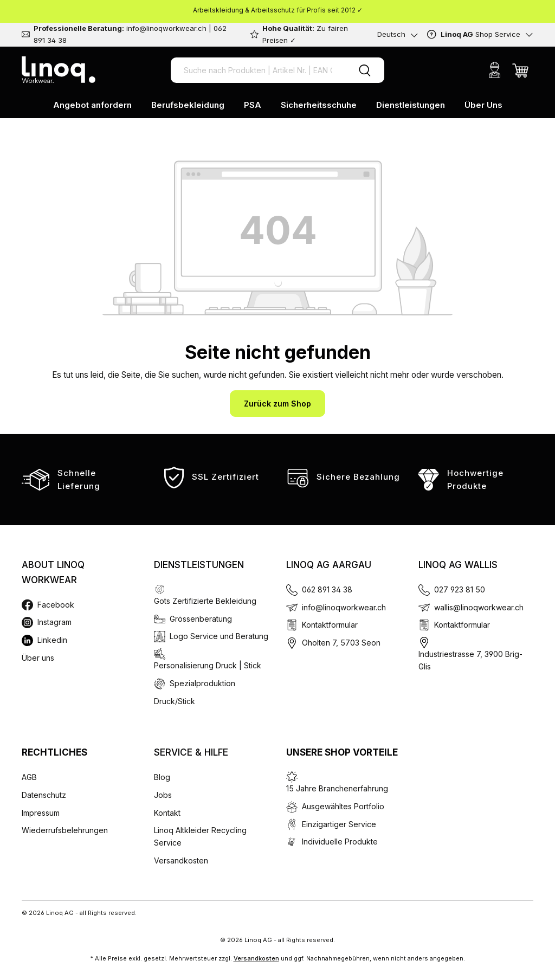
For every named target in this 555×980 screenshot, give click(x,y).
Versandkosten (181, 860)
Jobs (163, 795)
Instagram (54, 622)
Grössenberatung (201, 619)
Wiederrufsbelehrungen (65, 830)
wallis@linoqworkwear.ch (479, 607)
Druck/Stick (175, 701)
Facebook (56, 605)
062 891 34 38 (327, 589)
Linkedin (52, 640)
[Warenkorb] (520, 70)
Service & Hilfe (191, 752)
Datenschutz (44, 795)
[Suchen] (365, 70)
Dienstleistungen (199, 565)
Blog (162, 777)
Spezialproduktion (202, 683)
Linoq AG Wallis (458, 565)
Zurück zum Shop (277, 404)
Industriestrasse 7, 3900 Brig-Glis (470, 660)
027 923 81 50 (460, 589)
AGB (29, 777)
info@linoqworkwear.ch (344, 607)
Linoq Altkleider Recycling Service (200, 836)
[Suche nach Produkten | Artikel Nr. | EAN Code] (258, 70)
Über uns (38, 658)
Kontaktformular (330, 625)
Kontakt (167, 813)
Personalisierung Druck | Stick (208, 665)
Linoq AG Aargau (329, 565)
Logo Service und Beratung (219, 636)
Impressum (41, 813)
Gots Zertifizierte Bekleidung (205, 601)
